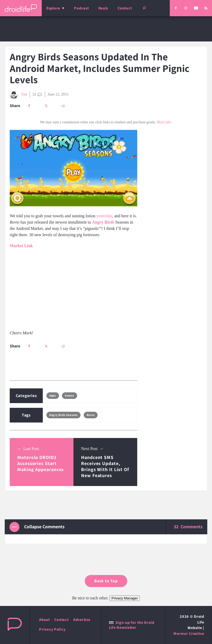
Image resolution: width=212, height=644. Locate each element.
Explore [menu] (53, 8)
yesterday (104, 216)
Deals (103, 8)
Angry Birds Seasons (63, 415)
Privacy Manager (125, 598)
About (44, 619)
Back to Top (106, 581)
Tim (18, 94)
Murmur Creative (189, 633)
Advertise (82, 619)
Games (70, 395)
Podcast (81, 8)
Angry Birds (103, 222)
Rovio (91, 415)
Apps (53, 395)
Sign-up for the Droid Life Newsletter (132, 625)
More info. (164, 122)
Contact (125, 8)
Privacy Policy (52, 629)
